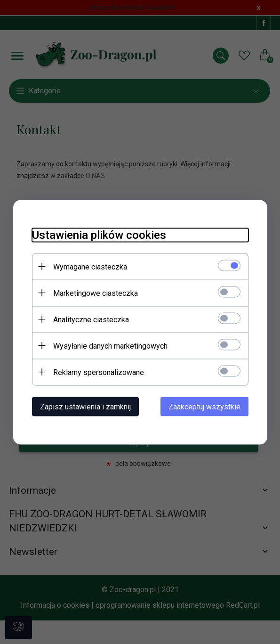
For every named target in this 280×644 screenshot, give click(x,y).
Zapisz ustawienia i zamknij (85, 406)
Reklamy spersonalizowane (99, 372)
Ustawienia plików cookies (99, 235)
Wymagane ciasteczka (90, 266)
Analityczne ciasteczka (91, 319)
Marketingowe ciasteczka (96, 293)
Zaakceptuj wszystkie (204, 406)
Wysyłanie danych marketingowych (110, 346)
